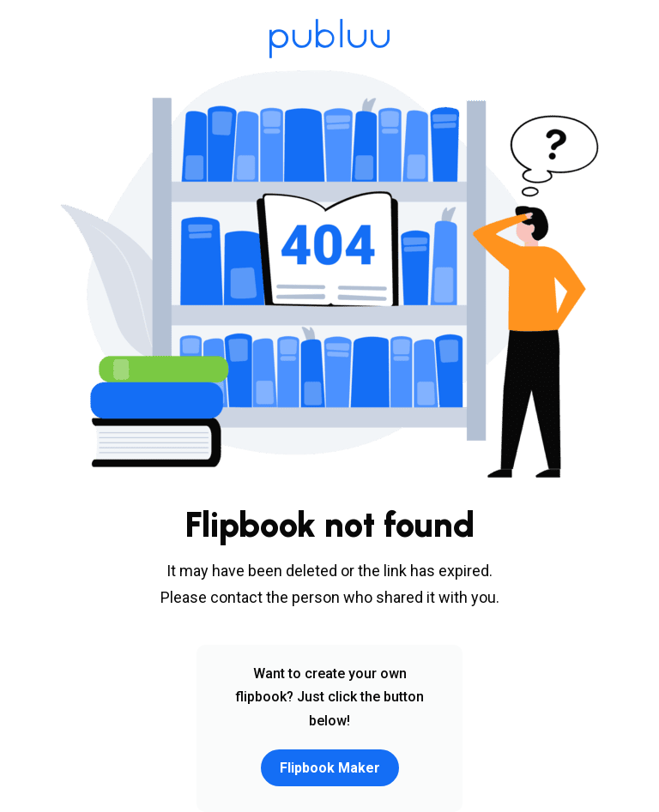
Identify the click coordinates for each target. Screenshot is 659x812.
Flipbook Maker (330, 768)
